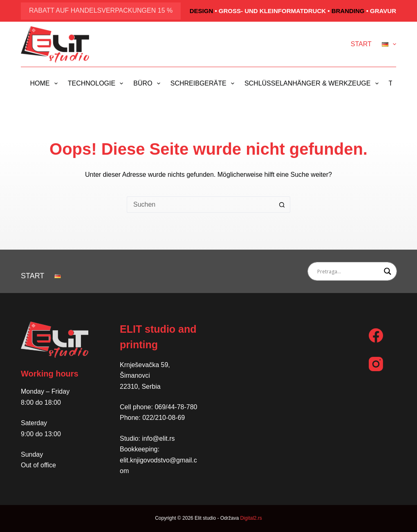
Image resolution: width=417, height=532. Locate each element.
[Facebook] (376, 335)
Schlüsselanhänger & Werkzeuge (313, 83)
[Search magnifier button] (388, 271)
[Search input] (349, 271)
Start (361, 44)
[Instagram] (376, 364)
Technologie (97, 83)
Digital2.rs (251, 518)
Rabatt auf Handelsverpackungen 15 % (101, 10)
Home (46, 83)
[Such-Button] (282, 205)
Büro (148, 83)
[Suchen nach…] (200, 205)
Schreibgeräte (204, 83)
